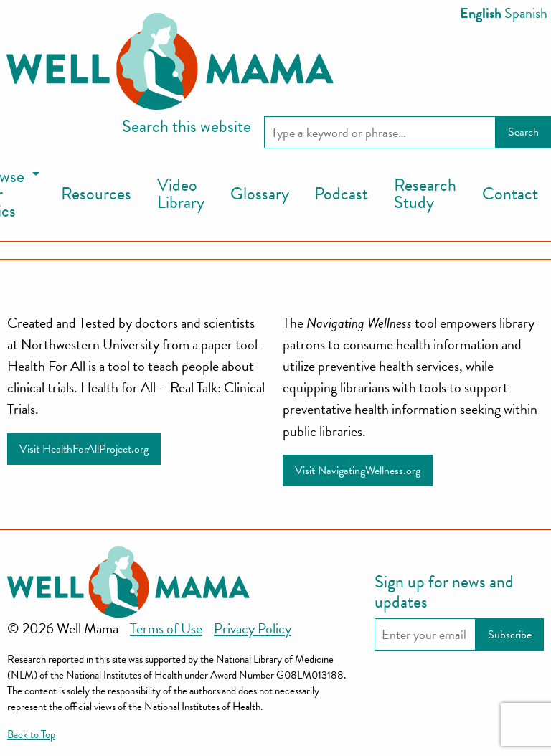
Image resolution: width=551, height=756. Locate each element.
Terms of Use (166, 628)
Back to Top (31, 734)
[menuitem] (96, 194)
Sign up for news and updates (444, 592)
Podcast (341, 194)
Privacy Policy (253, 628)
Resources (96, 194)
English (481, 13)
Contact (510, 194)
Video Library (181, 194)
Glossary (260, 194)
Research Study (425, 194)
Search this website (187, 126)
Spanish (526, 13)
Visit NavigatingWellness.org (358, 471)
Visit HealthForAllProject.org (84, 449)
